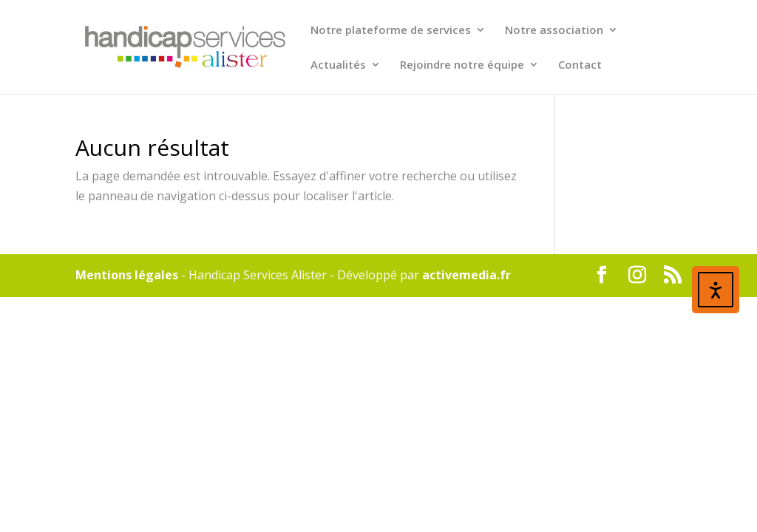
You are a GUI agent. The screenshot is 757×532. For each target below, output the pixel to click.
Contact (580, 65)
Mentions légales (127, 275)
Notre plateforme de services (391, 31)
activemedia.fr (466, 275)
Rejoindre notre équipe (462, 65)
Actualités (338, 65)
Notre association (554, 31)
